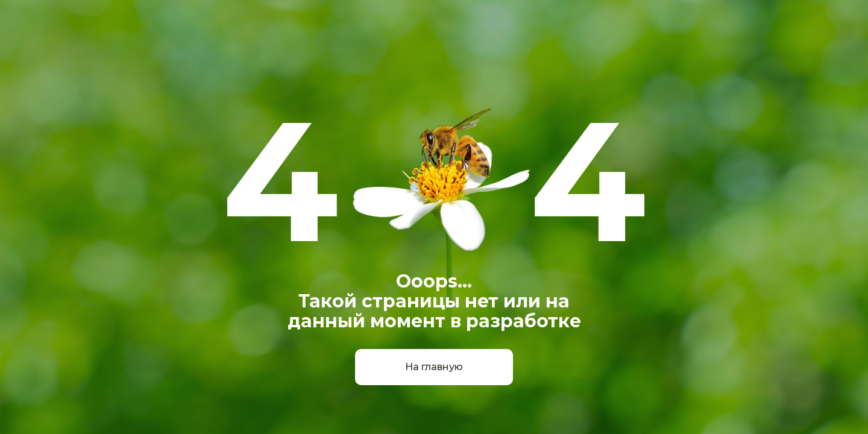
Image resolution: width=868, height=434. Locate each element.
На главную (434, 367)
